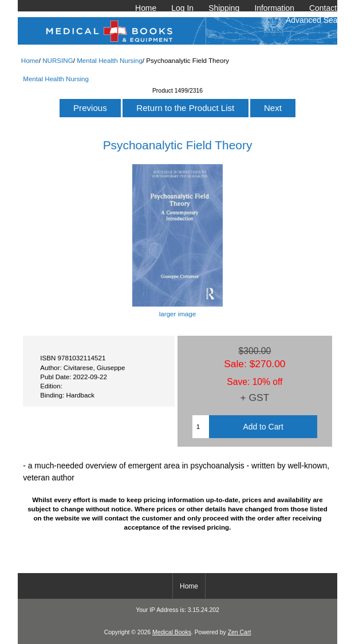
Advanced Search (317, 20)
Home (146, 8)
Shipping (224, 8)
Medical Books (172, 632)
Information (274, 8)
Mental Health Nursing (110, 60)
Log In (182, 8)
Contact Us (329, 8)
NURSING (58, 60)
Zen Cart (240, 632)
